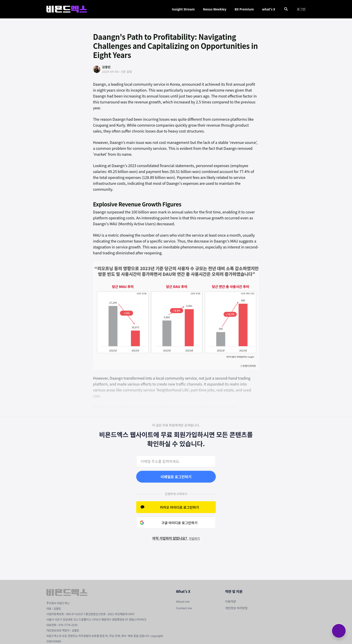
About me (183, 601)
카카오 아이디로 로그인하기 (179, 507)
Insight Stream (183, 9)
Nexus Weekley (215, 9)
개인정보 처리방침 (236, 608)
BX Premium (244, 9)
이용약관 (231, 601)
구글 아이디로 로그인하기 (180, 523)
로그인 (301, 9)
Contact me (184, 608)
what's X (269, 9)
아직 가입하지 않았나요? (176, 538)
